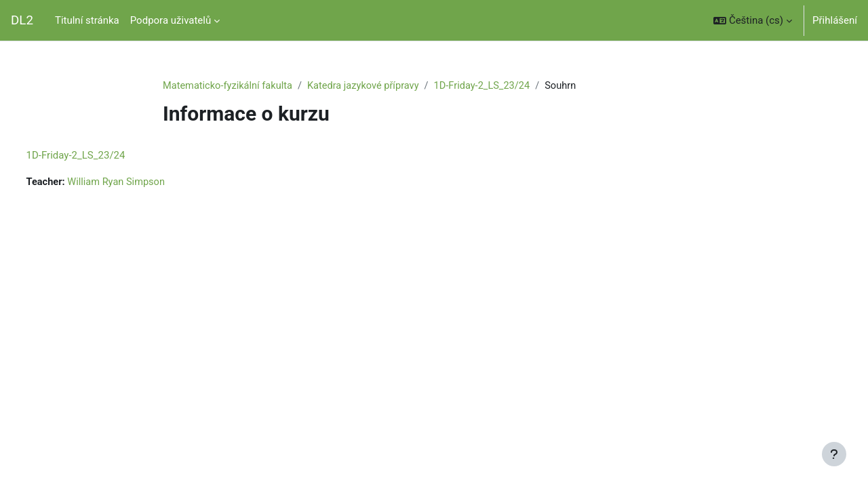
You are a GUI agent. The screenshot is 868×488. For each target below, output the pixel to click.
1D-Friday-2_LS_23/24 (491, 86)
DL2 (22, 20)
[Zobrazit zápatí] (834, 454)
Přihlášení (835, 20)
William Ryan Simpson (144, 183)
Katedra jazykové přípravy (369, 86)
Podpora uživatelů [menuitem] (171, 20)
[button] (753, 20)
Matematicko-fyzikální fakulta (230, 86)
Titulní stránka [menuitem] (87, 20)
